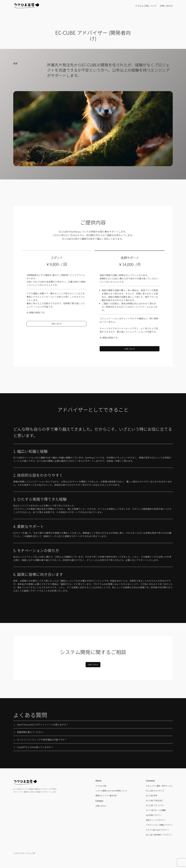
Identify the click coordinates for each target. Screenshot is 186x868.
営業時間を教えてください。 (31, 732)
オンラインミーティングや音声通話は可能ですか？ (42, 740)
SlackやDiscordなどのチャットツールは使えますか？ (43, 725)
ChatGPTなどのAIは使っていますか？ (35, 747)
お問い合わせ (57, 324)
